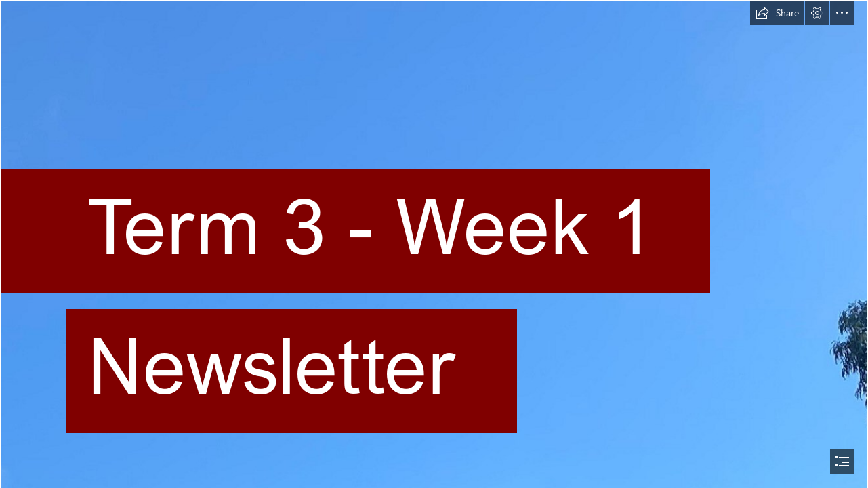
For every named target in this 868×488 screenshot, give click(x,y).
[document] (434, 244)
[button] (777, 13)
